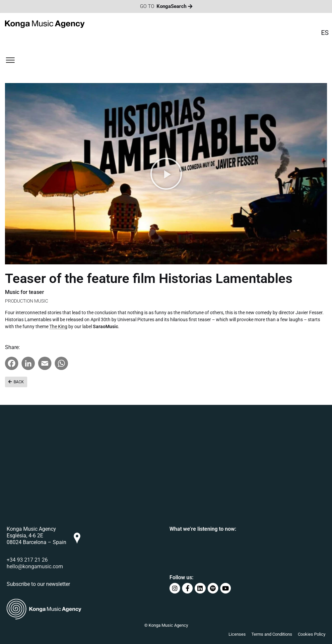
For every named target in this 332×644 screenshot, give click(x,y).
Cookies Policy (312, 634)
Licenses (237, 634)
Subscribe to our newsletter (38, 584)
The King (58, 327)
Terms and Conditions (272, 634)
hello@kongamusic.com (35, 566)
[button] (166, 174)
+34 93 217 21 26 (27, 560)
